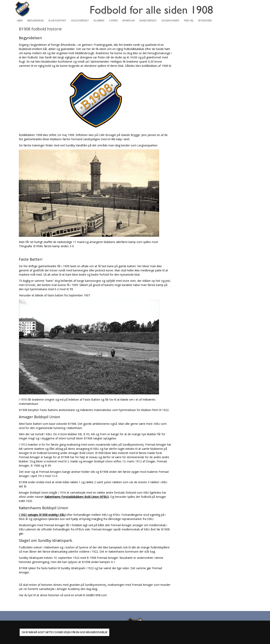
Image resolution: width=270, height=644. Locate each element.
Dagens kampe (170, 20)
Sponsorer (205, 20)
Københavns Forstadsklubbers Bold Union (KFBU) (77, 497)
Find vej (189, 20)
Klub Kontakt (57, 20)
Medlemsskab (35, 20)
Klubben (99, 20)
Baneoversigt (148, 20)
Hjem (20, 20)
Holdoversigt (80, 20)
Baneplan (129, 20)
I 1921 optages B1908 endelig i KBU (42, 515)
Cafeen (113, 20)
